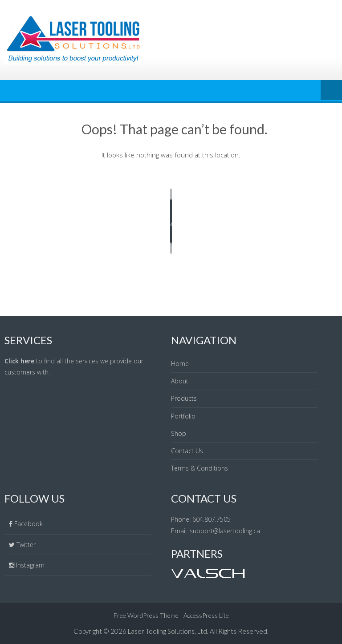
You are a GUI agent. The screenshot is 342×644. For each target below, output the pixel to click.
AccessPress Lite (206, 615)
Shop (179, 433)
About (180, 381)
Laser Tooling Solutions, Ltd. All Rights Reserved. (198, 631)
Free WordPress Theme (146, 615)
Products (184, 398)
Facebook (28, 524)
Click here (19, 361)
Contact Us (187, 451)
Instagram (29, 565)
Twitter (26, 545)
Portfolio (183, 416)
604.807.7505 (212, 519)
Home (180, 364)
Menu (331, 91)
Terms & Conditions (199, 468)
